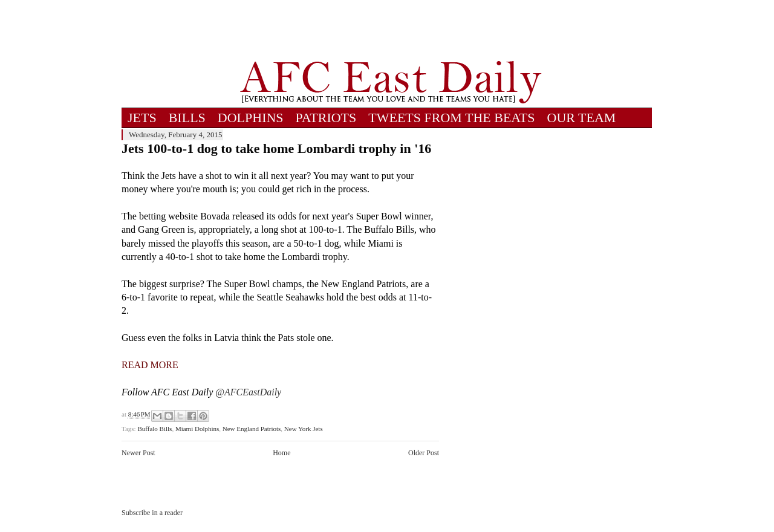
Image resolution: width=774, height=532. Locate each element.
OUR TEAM (582, 118)
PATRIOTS (326, 118)
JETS (142, 118)
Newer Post (138, 453)
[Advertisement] (391, 30)
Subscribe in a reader (152, 513)
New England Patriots (252, 429)
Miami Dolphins (197, 429)
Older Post (424, 453)
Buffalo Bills (154, 429)
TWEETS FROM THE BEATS (451, 118)
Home (281, 453)
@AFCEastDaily (248, 392)
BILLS (187, 118)
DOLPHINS (251, 118)
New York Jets (304, 429)
